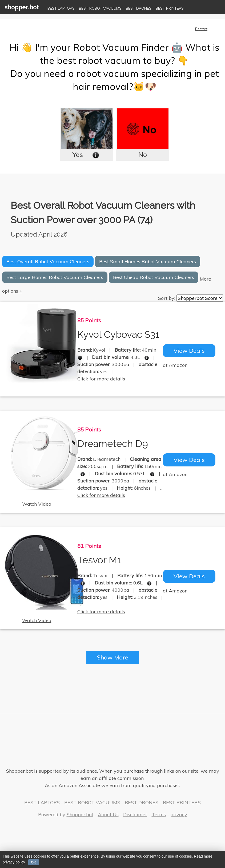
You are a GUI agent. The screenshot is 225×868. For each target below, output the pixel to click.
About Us (108, 814)
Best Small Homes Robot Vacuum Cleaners (148, 262)
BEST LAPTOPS (61, 8)
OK (34, 862)
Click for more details (101, 379)
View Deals (189, 351)
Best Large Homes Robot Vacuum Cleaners (55, 277)
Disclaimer (135, 814)
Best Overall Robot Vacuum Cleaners (48, 262)
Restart (201, 29)
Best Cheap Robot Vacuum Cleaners (154, 277)
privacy (179, 814)
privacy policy (14, 862)
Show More (113, 658)
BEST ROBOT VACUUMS (100, 8)
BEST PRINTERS (170, 8)
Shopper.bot (80, 814)
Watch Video (37, 504)
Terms (159, 814)
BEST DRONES (139, 8)
